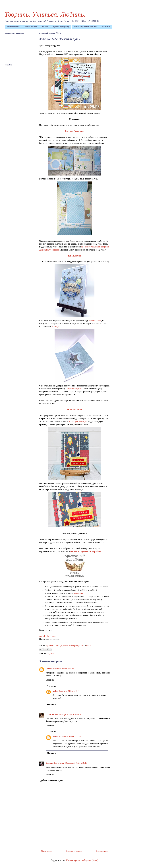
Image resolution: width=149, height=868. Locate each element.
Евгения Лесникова (74, 131)
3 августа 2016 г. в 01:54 (64, 669)
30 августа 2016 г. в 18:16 (76, 763)
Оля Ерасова (52, 714)
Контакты (106, 27)
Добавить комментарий (52, 780)
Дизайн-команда (31, 27)
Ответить (50, 680)
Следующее (47, 851)
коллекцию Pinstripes (78, 421)
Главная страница (14, 27)
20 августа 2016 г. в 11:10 (70, 737)
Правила (45, 27)
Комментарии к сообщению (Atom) (82, 860)
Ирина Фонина (74, 410)
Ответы (52, 686)
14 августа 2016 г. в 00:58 (70, 714)
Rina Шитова (74, 256)
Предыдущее (102, 851)
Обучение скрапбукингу (61, 27)
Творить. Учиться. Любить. (45, 14)
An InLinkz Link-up (48, 636)
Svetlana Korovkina (55, 763)
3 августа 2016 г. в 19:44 (70, 691)
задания (51, 654)
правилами (78, 593)
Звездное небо (95, 321)
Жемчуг (55, 327)
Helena (49, 669)
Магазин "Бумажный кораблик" (85, 27)
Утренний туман (74, 389)
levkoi (55, 691)
